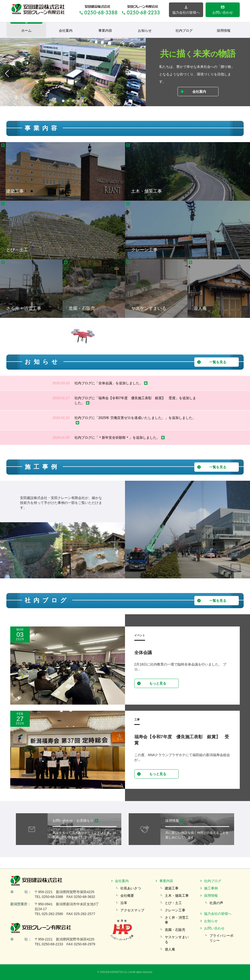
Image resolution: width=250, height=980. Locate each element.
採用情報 (224, 31)
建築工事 (172, 888)
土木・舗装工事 (177, 896)
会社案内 (66, 31)
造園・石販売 (175, 930)
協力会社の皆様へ (218, 914)
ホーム (26, 27)
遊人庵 (170, 949)
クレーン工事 (175, 910)
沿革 (124, 903)
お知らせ (145, 31)
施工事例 (211, 888)
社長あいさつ (131, 888)
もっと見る (152, 683)
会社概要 (127, 896)
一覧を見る (212, 362)
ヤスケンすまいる (177, 939)
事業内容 (105, 31)
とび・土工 (173, 903)
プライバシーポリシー (221, 938)
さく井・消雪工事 (177, 920)
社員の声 (216, 903)
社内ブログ (184, 31)
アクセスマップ (132, 910)
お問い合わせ (214, 928)
